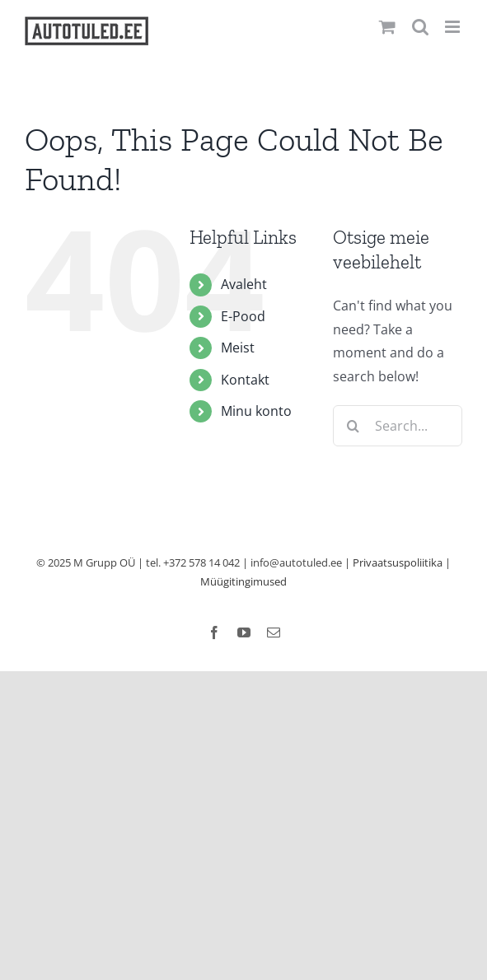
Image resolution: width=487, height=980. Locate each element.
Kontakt (245, 380)
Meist (238, 348)
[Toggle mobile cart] (387, 27)
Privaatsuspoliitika (398, 562)
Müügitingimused (243, 581)
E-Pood (243, 316)
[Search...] (398, 426)
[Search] (354, 426)
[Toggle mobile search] (420, 27)
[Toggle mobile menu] (454, 27)
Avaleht (244, 284)
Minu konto (256, 411)
